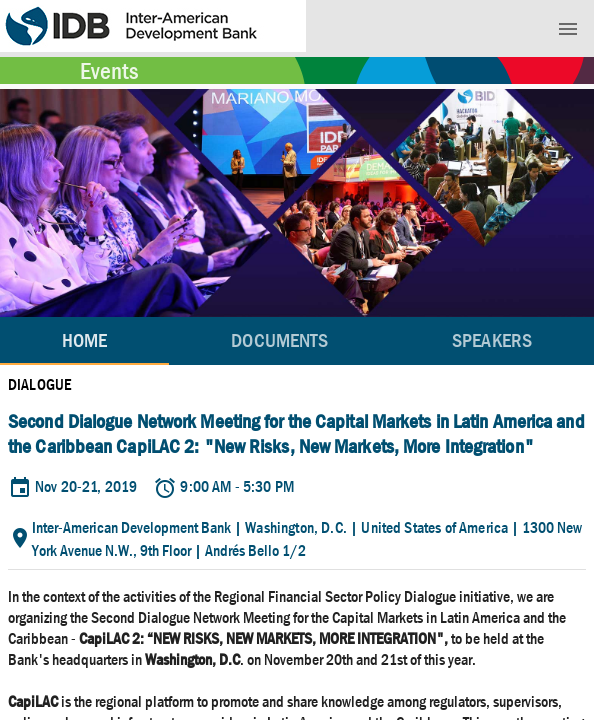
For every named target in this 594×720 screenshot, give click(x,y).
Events (109, 71)
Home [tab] (84, 340)
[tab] (279, 341)
